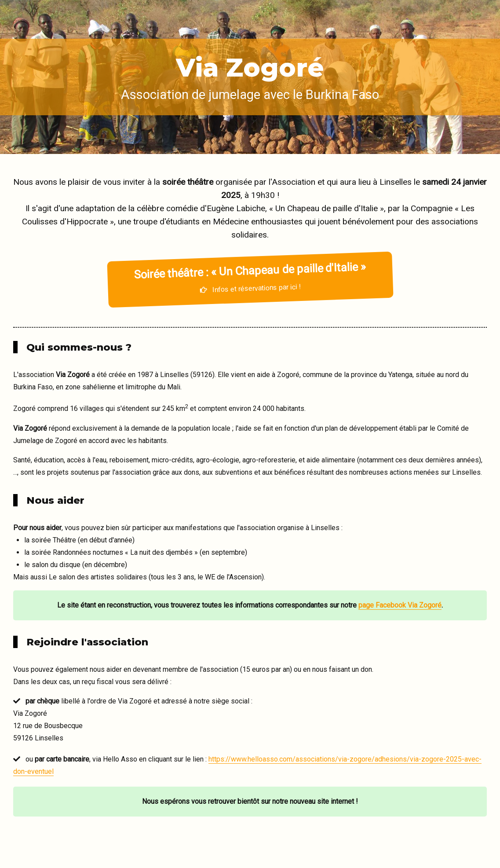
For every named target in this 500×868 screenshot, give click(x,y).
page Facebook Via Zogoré (400, 605)
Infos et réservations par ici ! (250, 277)
